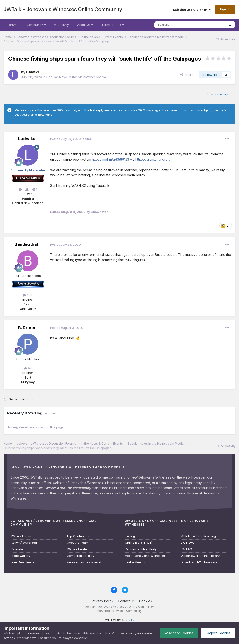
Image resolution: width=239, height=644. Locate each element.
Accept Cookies (179, 633)
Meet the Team (77, 543)
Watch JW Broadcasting (198, 536)
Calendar (17, 549)
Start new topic (219, 94)
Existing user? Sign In (192, 10)
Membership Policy (80, 556)
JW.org (130, 536)
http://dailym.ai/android (153, 159)
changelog (129, 620)
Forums (13, 25)
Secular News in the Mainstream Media (76, 77)
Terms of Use (113, 25)
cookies (34, 633)
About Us (85, 25)
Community (36, 25)
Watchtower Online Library (200, 556)
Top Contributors (79, 536)
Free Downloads (22, 562)
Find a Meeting (136, 562)
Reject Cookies (218, 633)
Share (187, 75)
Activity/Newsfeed (24, 543)
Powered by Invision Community (119, 611)
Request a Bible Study (141, 549)
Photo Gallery (20, 556)
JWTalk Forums (22, 536)
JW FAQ (186, 549)
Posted (65, 139)
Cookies (146, 601)
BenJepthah (27, 244)
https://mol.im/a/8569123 (111, 159)
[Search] (178, 25)
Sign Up (225, 9)
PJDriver (27, 328)
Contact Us (126, 601)
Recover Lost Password (84, 562)
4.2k (24, 189)
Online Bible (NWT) (139, 543)
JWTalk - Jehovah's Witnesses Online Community (63, 9)
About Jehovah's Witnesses (145, 556)
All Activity (61, 25)
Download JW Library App (200, 562)
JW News (188, 543)
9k (28, 368)
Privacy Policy (103, 601)
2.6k (28, 295)
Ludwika (33, 72)
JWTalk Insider (77, 549)
